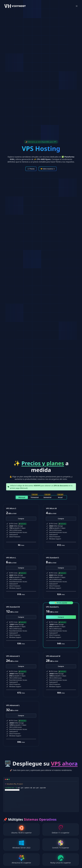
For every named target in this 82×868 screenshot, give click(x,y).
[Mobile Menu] (77, 6)
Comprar (21, 519)
